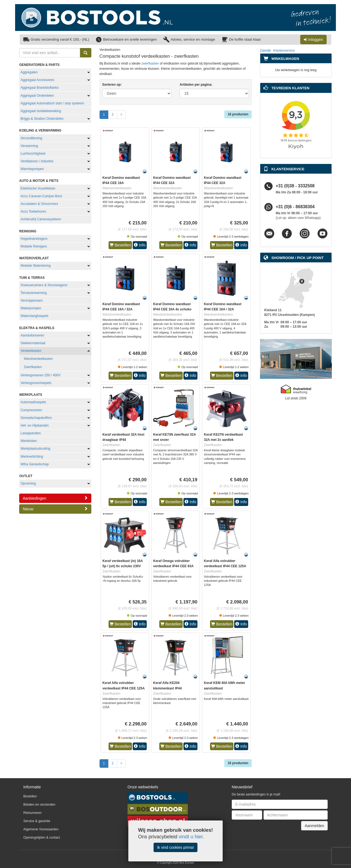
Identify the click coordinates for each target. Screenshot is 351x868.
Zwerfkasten (33, 367)
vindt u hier (191, 837)
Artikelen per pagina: (196, 85)
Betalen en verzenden (39, 805)
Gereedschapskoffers (36, 418)
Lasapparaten (31, 433)
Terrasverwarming (34, 293)
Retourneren (32, 813)
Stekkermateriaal (33, 343)
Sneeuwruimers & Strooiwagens (44, 285)
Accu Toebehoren (33, 212)
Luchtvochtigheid (33, 154)
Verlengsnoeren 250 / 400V (40, 375)
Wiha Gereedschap (35, 464)
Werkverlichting (32, 457)
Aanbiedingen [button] (55, 498)
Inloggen (313, 40)
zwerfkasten (150, 63)
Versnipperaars (32, 301)
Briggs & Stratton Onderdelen (42, 119)
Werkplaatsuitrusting (36, 449)
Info (140, 245)
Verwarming (29, 146)
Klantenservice (284, 51)
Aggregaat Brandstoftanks (40, 88)
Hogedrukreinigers (34, 239)
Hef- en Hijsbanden (35, 425)
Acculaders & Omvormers (39, 204)
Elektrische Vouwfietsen (38, 188)
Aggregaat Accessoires (37, 80)
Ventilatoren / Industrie (37, 161)
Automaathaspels (33, 402)
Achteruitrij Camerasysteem (41, 219)
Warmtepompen (32, 169)
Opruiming (28, 483)
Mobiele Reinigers (34, 246)
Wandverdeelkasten (38, 359)
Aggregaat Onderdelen (37, 96)
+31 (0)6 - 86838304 (295, 207)
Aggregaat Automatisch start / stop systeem (52, 103)
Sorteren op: (112, 85)
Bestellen (120, 245)
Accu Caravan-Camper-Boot (41, 196)
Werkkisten (29, 441)
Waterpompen (31, 308)
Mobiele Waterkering (36, 266)
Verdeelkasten (31, 351)
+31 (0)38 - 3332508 (295, 186)
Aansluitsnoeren (32, 335)
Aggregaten (29, 72)
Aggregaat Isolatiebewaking (41, 111)
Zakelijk (266, 51)
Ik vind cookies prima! (176, 847)
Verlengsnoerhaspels (36, 383)
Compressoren (31, 410)
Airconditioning (31, 138)
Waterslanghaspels (35, 316)
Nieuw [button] (55, 509)
